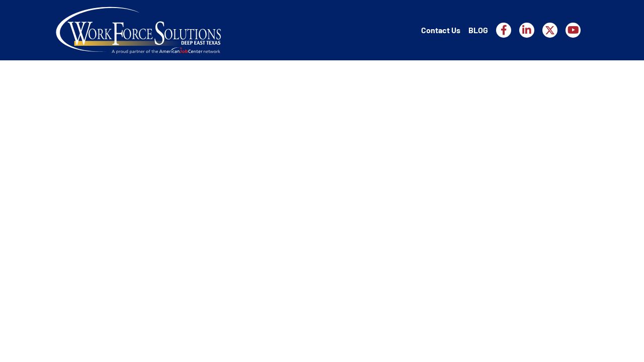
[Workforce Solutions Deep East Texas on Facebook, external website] (504, 30)
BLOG (478, 30)
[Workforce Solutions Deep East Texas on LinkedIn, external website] (527, 30)
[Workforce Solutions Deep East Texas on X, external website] (550, 30)
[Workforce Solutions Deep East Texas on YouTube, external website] (573, 30)
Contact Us (441, 30)
